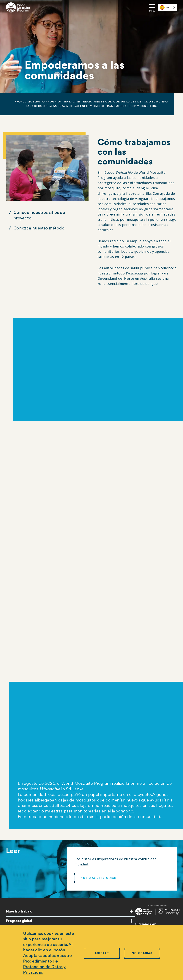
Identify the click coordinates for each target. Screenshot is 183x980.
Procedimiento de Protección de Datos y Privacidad (44, 967)
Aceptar (102, 953)
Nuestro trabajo (19, 912)
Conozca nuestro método (39, 228)
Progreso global (19, 921)
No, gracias (142, 953)
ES (165, 7)
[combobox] (168, 8)
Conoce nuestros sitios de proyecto (39, 216)
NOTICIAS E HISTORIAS (98, 878)
